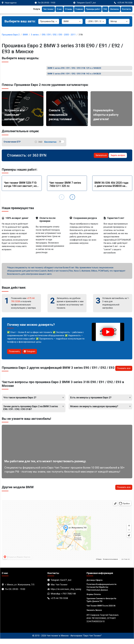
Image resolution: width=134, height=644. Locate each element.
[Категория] (49, 21)
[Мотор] (119, 21)
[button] (72, 202)
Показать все (124, 374)
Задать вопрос (118, 161)
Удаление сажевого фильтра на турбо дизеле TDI (101, 605)
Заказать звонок (94, 615)
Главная (74, 9)
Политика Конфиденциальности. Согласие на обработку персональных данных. (102, 592)
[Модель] (96, 21)
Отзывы (63, 9)
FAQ (103, 9)
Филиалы (113, 9)
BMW (25, 35)
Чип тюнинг (41, 9)
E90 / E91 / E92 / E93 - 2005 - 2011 (59, 35)
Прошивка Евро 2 (11, 35)
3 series (35, 35)
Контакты (126, 9)
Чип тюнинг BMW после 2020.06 (101, 611)
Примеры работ (90, 9)
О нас (53, 9)
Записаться (101, 161)
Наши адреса (11, 3)
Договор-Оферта (94, 585)
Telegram (29, 357)
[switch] (61, 147)
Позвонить (14, 357)
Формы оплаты (94, 600)
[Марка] (72, 21)
